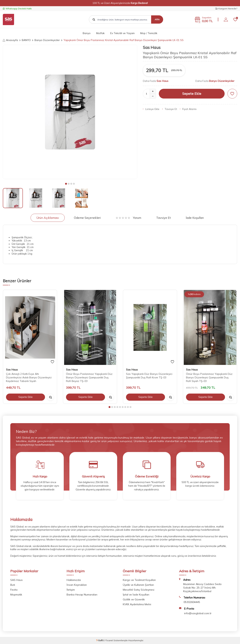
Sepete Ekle (192, 94)
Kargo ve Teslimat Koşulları (139, 580)
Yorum (128, 218)
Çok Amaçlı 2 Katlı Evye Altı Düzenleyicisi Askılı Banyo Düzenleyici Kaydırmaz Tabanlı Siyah (29, 377)
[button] (66, 184)
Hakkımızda (74, 580)
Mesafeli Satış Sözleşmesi (139, 590)
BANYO (26, 40)
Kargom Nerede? (226, 9)
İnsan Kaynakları (77, 585)
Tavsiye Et (170, 109)
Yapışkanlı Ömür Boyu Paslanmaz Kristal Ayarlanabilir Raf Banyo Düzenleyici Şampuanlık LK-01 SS (124, 40)
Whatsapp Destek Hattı (17, 9)
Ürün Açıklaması (48, 218)
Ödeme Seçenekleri (87, 218)
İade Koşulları (195, 218)
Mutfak (100, 33)
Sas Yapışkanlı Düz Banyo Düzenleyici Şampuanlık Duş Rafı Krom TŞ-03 (149, 376)
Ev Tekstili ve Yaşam (122, 33)
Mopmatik (16, 595)
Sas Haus (152, 47)
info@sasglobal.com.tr (198, 613)
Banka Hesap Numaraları (82, 595)
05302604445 (192, 602)
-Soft (100, 640)
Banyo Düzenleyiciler (47, 40)
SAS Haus (16, 580)
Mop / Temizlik (149, 33)
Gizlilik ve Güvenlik (134, 599)
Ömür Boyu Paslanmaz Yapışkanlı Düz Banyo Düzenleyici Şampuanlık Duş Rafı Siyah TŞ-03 (209, 377)
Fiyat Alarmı (188, 109)
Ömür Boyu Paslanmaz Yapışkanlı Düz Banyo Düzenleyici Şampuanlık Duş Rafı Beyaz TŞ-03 (89, 377)
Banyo (87, 33)
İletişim (71, 590)
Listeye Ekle (151, 109)
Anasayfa (10, 40)
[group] (70, 112)
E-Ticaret (108, 640)
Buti (13, 585)
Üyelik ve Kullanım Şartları (138, 585)
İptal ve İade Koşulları (136, 595)
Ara (157, 19)
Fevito (14, 590)
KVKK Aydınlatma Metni (137, 604)
